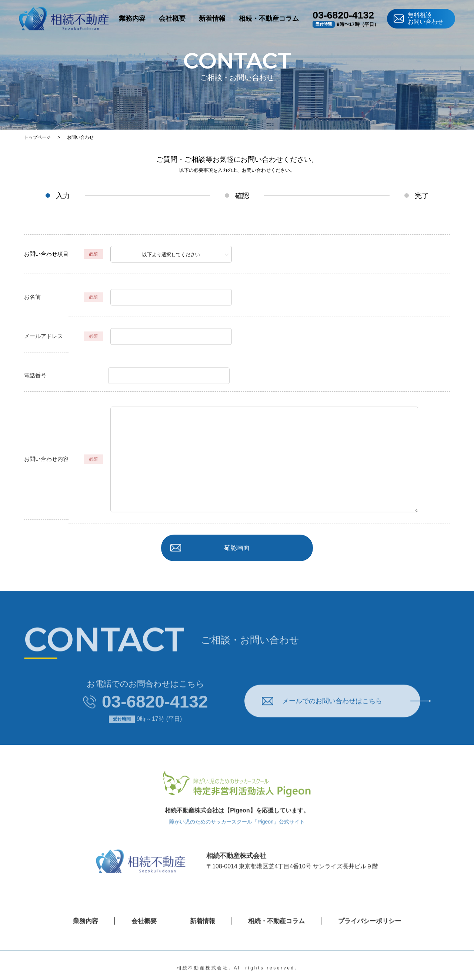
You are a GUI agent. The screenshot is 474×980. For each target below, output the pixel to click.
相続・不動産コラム (269, 20)
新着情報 (212, 20)
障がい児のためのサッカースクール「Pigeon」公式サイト (237, 833)
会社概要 (172, 20)
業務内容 (132, 20)
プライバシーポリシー (373, 933)
